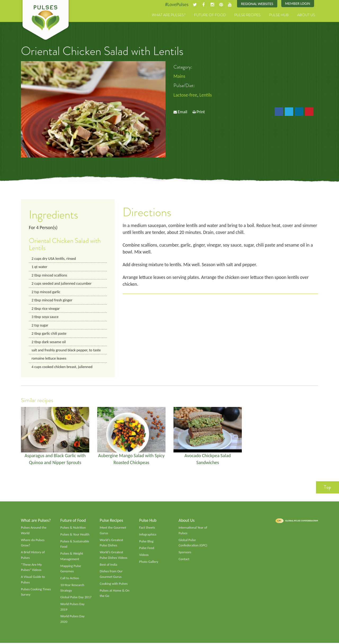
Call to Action (70, 579)
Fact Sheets (147, 528)
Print (201, 112)
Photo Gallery (149, 563)
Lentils (206, 95)
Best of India (109, 565)
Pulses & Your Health (75, 535)
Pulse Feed (147, 549)
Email (182, 112)
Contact (184, 560)
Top (327, 488)
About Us (306, 15)
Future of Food (210, 15)
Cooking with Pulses (114, 584)
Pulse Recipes (247, 15)
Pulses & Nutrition (73, 528)
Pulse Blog (146, 542)
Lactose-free (185, 95)
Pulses (46, 21)
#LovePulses (177, 4)
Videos (144, 556)
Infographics (148, 535)
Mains (179, 76)
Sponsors (185, 553)
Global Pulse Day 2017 (76, 598)
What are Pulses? (169, 15)
